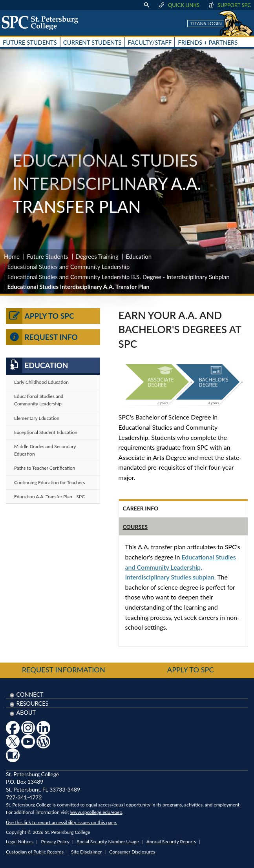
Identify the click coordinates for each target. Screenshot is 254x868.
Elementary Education (37, 418)
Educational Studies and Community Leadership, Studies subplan (181, 567)
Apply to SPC (40, 316)
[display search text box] (146, 5)
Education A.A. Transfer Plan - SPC (49, 497)
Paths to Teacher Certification (45, 468)
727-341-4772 (24, 797)
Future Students (48, 256)
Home (12, 256)
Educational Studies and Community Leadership (69, 267)
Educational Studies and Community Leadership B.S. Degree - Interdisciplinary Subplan (119, 277)
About (26, 713)
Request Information (64, 670)
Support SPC (229, 5)
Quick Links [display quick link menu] (179, 5)
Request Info (42, 337)
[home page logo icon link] (43, 23)
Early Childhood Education (41, 382)
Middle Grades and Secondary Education (45, 450)
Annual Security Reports (171, 842)
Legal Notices (20, 842)
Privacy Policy (55, 842)
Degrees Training (97, 256)
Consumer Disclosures (132, 852)
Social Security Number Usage (108, 842)
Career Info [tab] (141, 508)
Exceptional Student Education (46, 432)
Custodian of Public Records (35, 852)
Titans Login (206, 23)
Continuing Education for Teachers (50, 482)
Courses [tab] (135, 527)
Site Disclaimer (86, 852)
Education (139, 256)
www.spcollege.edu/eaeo (96, 812)
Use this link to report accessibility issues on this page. (61, 822)
